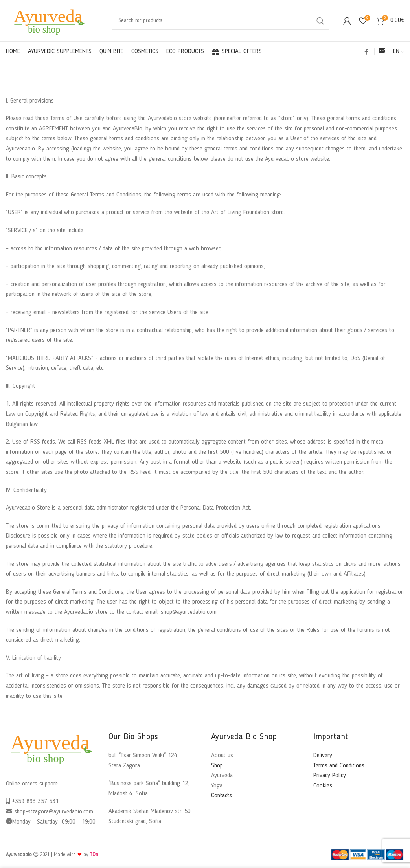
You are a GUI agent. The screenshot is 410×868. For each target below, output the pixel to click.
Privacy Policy (330, 776)
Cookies (323, 786)
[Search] (221, 21)
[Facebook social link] (366, 52)
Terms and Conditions (339, 766)
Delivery (323, 756)
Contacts (222, 796)
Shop (217, 766)
